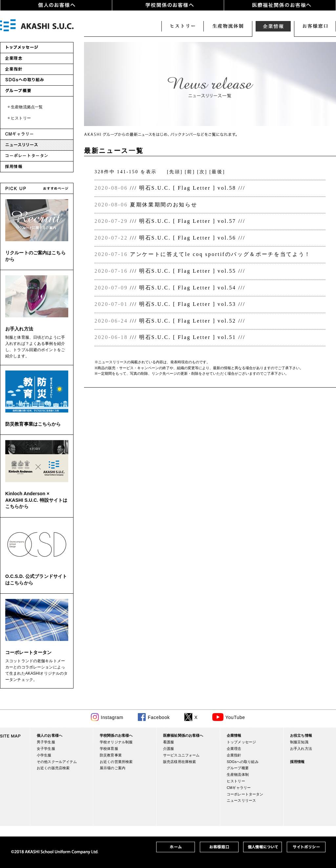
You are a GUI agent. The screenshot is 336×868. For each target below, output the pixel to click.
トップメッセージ (241, 742)
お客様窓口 (315, 26)
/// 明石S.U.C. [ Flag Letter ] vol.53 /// (188, 304)
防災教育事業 (111, 755)
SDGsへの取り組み (243, 762)
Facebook (159, 717)
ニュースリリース (241, 800)
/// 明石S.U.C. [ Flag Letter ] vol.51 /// (188, 337)
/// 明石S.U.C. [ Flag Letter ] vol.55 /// (188, 271)
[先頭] (175, 172)
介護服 (168, 749)
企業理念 (234, 749)
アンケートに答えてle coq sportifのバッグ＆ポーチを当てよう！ (220, 254)
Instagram (112, 717)
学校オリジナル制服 (116, 742)
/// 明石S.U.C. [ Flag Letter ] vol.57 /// (188, 221)
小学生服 (44, 755)
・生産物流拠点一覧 (25, 107)
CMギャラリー (239, 788)
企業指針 (234, 755)
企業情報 (273, 26)
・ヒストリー (19, 118)
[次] (202, 172)
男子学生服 (46, 742)
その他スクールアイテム (57, 762)
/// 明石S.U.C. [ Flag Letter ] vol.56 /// (188, 238)
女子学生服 (46, 749)
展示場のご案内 (113, 768)
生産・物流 (228, 26)
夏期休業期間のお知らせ (164, 205)
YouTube (235, 717)
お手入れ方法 (19, 329)
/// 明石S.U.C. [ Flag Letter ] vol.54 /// (188, 288)
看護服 (168, 742)
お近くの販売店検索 (53, 768)
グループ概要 (238, 768)
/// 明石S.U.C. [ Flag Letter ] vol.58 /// (188, 188)
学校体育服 (109, 749)
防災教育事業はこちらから (33, 424)
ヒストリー (182, 26)
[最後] (217, 172)
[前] (190, 172)
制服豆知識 (299, 742)
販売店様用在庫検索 (179, 762)
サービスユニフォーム (181, 755)
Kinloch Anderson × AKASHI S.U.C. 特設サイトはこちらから (36, 500)
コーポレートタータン (28, 652)
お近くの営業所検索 (116, 762)
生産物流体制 (238, 774)
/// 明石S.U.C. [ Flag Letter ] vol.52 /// (188, 321)
